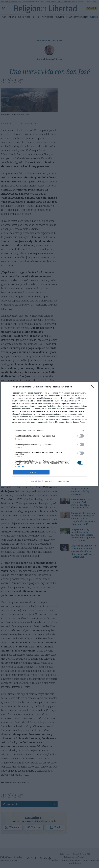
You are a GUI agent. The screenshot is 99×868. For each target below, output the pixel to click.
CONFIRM (31, 472)
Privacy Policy (64, 481)
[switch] (81, 436)
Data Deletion (35, 481)
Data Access (49, 481)
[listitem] (49, 430)
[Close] (93, 387)
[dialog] (49, 434)
